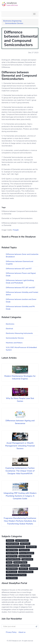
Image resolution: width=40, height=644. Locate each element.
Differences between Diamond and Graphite (19, 263)
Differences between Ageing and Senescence (20, 422)
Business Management (27, 553)
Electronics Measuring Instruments (19, 333)
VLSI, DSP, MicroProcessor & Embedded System (21, 349)
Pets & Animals (31, 547)
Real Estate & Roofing (13, 559)
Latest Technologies (22, 541)
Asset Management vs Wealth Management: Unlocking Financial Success (20, 446)
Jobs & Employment (13, 565)
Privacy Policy (11, 632)
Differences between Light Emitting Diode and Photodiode (20, 282)
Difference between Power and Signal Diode (21, 274)
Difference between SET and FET (19, 269)
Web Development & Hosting (15, 547)
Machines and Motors (14, 343)
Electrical (9, 329)
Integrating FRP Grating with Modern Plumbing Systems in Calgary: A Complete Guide (20, 496)
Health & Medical (12, 550)
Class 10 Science (12, 578)
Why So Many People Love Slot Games (20, 400)
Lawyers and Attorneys (26, 572)
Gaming (9, 562)
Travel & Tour (23, 569)
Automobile (33, 569)
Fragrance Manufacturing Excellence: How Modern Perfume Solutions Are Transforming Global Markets (20, 521)
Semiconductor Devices (14, 23)
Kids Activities (25, 544)
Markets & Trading (12, 553)
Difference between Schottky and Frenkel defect (22, 294)
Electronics (10, 324)
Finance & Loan (24, 550)
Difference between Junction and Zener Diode (21, 301)
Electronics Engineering (12, 21)
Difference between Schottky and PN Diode (20, 308)
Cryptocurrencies (27, 559)
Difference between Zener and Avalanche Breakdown (22, 255)
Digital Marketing (12, 569)
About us (22, 632)
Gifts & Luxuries (12, 572)
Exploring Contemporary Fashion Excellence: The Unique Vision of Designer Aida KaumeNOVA (20, 471)
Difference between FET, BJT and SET (21, 288)
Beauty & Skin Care (25, 556)
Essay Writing (25, 565)
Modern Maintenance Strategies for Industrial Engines (20, 377)
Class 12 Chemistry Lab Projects (16, 575)
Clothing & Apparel (13, 544)
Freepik (16, 230)
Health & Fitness (12, 556)
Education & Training (20, 562)
